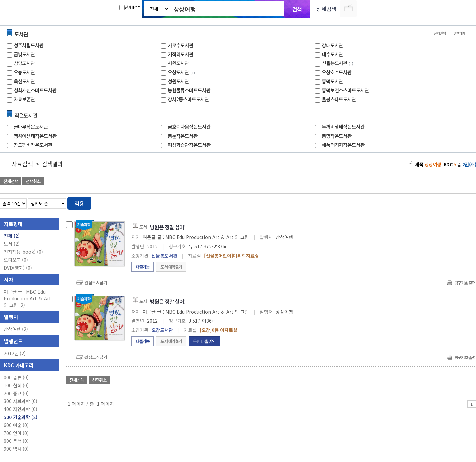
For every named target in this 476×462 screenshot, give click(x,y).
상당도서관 (24, 63)
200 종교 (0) (16, 393)
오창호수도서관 (337, 72)
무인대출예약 (204, 341)
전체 (12, 236)
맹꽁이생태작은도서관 (35, 136)
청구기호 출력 (465, 283)
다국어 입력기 (348, 9)
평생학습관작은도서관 (189, 145)
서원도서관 (178, 63)
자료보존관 (24, 99)
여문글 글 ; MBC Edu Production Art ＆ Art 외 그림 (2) (27, 298)
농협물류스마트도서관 (189, 90)
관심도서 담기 (358, 182)
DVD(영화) (18, 268)
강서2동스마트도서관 (188, 99)
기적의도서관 (180, 54)
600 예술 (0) (16, 425)
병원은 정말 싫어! (168, 227)
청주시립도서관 (29, 45)
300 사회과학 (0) (20, 401)
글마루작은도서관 (31, 126)
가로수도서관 (180, 45)
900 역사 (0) (16, 449)
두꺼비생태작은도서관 (343, 126)
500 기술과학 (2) (20, 417)
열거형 (457, 202)
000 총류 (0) (16, 377)
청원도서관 (178, 81)
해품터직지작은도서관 (343, 145)
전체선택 (440, 33)
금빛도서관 (24, 54)
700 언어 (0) (16, 433)
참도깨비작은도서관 (33, 145)
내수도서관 (332, 54)
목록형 (467, 202)
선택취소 (33, 181)
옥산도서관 (24, 81)
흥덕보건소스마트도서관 (345, 90)
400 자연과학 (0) (20, 409)
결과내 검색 (130, 7)
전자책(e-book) (23, 252)
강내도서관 (332, 45)
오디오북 (16, 260)
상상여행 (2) (16, 329)
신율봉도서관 (335, 63)
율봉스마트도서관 (339, 99)
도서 (12, 244)
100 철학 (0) (16, 385)
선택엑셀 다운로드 (453, 182)
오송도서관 (24, 72)
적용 (79, 203)
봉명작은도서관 (337, 136)
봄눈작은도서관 (183, 136)
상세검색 (326, 9)
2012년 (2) (15, 353)
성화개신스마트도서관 (35, 90)
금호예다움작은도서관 (189, 126)
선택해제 (459, 33)
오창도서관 (178, 72)
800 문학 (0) (16, 441)
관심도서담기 (96, 283)
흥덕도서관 (332, 81)
